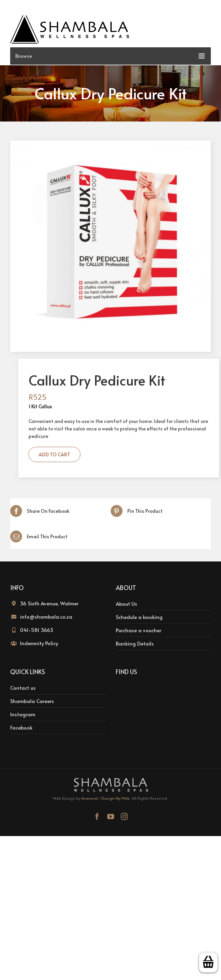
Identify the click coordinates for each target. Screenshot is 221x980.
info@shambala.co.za (46, 616)
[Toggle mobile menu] (110, 56)
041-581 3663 (37, 630)
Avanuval (89, 798)
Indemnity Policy (39, 643)
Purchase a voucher (139, 630)
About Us (126, 603)
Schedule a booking (139, 617)
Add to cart (54, 454)
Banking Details (135, 643)
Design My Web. (116, 798)
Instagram (23, 714)
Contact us (23, 688)
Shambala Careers (32, 701)
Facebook (21, 727)
